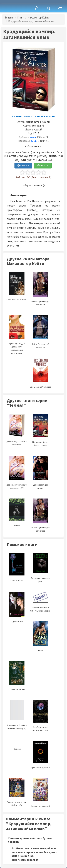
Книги (21, 18)
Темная (36, 126)
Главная (10, 18)
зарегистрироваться (25, 860)
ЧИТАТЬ (43, 166)
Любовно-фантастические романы (34, 117)
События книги (33, 146)
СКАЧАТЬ (23, 166)
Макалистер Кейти (39, 18)
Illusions (17, 749)
